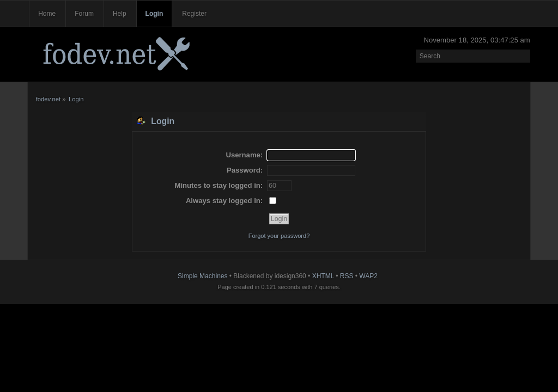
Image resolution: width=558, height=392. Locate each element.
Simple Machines (202, 276)
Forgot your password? (279, 236)
